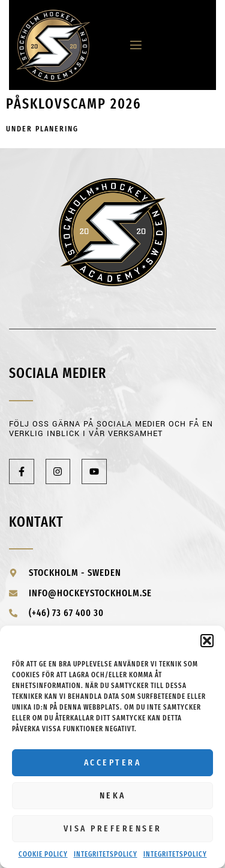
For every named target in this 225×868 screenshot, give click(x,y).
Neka (113, 795)
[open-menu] (131, 45)
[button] (207, 641)
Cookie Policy (43, 854)
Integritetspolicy (106, 854)
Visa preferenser (113, 828)
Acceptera (113, 762)
